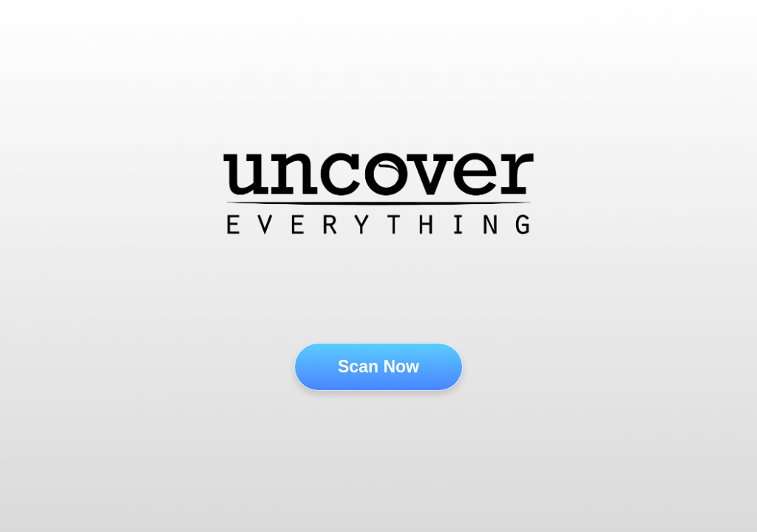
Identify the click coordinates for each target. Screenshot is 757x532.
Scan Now (378, 366)
